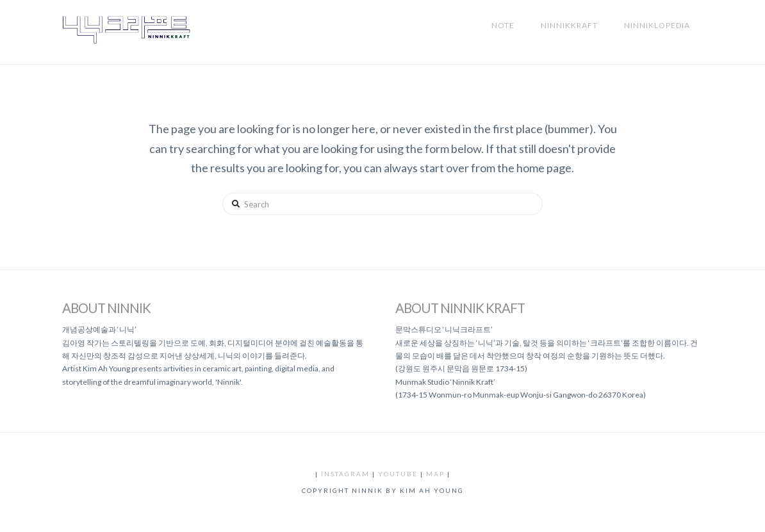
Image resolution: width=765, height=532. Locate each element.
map (435, 474)
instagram (345, 474)
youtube (398, 474)
